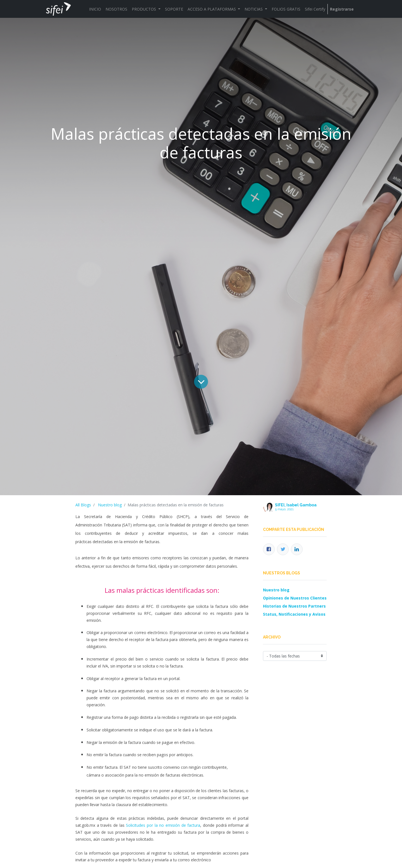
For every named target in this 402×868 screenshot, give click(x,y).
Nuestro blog (110, 505)
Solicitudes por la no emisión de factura (163, 825)
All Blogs (83, 505)
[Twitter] (283, 549)
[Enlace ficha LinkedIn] (297, 549)
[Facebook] (269, 549)
